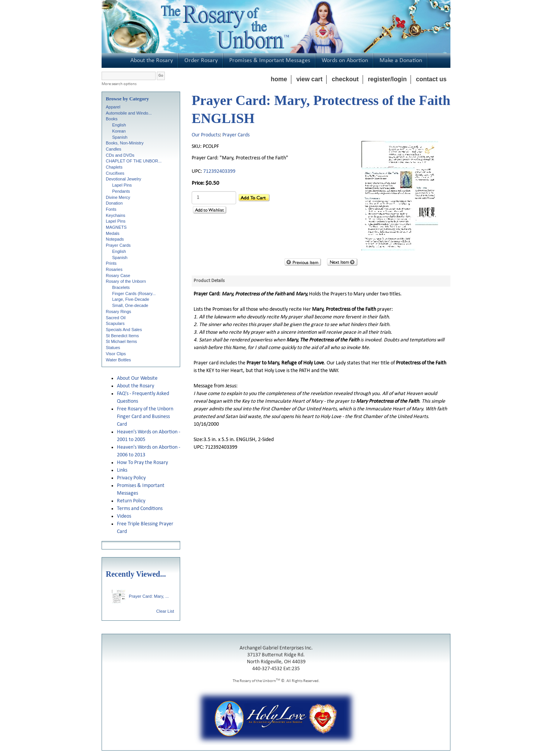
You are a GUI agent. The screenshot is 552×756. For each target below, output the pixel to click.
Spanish (120, 137)
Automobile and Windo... (129, 113)
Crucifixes (115, 173)
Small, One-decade (130, 305)
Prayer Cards (118, 245)
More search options (119, 84)
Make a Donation (401, 61)
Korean (119, 131)
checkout (345, 79)
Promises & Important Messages (270, 61)
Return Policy (131, 501)
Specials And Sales (124, 330)
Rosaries (114, 269)
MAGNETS (116, 227)
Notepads (115, 239)
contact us (431, 79)
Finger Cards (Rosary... (134, 294)
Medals (113, 233)
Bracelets (121, 287)
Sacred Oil (116, 318)
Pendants (121, 191)
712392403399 (219, 171)
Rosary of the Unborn (126, 281)
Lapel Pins (122, 185)
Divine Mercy (118, 197)
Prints (111, 263)
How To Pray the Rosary (142, 463)
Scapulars (115, 323)
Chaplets (114, 167)
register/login (387, 79)
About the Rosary (152, 61)
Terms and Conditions (140, 509)
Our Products (206, 135)
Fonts (111, 209)
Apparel (113, 107)
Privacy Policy (131, 478)
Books (112, 119)
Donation (114, 203)
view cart (309, 79)
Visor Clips (116, 354)
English (119, 125)
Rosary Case (118, 276)
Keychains (116, 215)
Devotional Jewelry (123, 179)
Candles (113, 149)
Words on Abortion (345, 61)
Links (122, 470)
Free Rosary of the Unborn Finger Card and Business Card (145, 417)
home (279, 79)
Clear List (165, 611)
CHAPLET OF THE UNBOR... (134, 161)
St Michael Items (121, 341)
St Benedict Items (122, 336)
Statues (113, 348)
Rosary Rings (118, 312)
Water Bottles (118, 360)
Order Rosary (201, 61)
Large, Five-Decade (131, 299)
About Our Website (137, 378)
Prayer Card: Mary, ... (140, 596)
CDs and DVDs (120, 155)
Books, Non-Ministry (125, 143)
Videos (124, 516)
